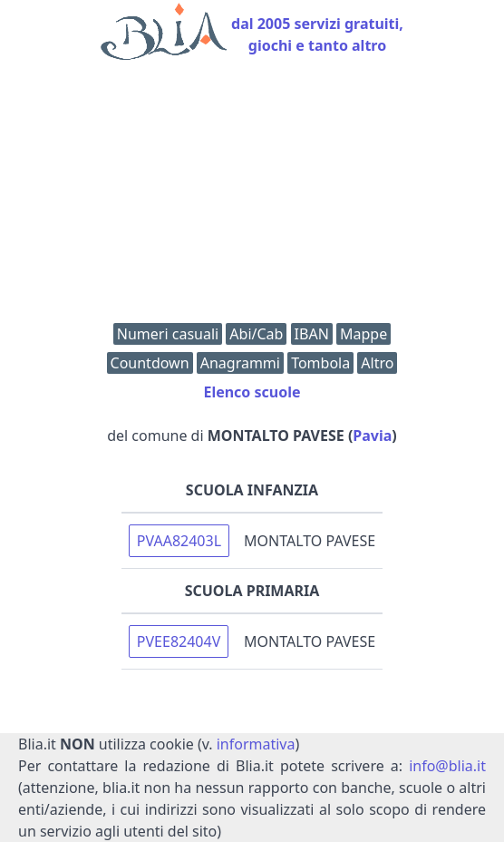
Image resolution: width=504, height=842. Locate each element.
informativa (256, 744)
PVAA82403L (179, 541)
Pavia (372, 436)
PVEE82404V (179, 641)
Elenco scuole (252, 392)
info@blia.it (447, 766)
